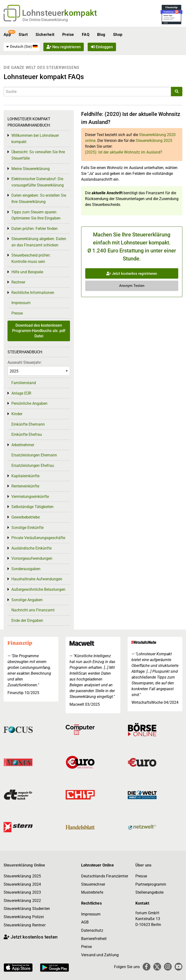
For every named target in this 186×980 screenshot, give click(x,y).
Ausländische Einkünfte (31, 548)
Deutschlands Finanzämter (105, 876)
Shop (118, 35)
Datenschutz (92, 930)
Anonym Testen (132, 286)
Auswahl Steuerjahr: (25, 362)
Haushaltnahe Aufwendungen (37, 579)
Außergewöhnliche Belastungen (38, 589)
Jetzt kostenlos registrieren (132, 274)
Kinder (17, 414)
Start (23, 35)
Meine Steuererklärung (31, 169)
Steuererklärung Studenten (27, 909)
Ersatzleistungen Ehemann (34, 455)
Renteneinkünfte (25, 486)
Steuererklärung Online (24, 865)
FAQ (86, 35)
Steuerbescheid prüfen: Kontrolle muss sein (31, 258)
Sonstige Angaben (27, 600)
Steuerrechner (93, 884)
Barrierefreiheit (94, 939)
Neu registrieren (64, 47)
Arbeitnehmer (23, 445)
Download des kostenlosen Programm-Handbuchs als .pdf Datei (39, 331)
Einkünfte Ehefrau (27, 434)
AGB (85, 922)
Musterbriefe (92, 892)
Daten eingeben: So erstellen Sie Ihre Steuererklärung (39, 198)
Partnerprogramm (151, 884)
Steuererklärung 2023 (22, 892)
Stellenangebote (149, 892)
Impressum (21, 303)
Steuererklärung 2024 (22, 884)
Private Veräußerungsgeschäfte (38, 538)
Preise (68, 35)
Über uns (143, 865)
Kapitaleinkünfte (25, 476)
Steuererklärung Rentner (25, 925)
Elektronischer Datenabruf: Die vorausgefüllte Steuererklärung (38, 182)
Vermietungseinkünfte (30, 497)
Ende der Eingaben (27, 620)
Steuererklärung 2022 (22, 901)
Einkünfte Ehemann (28, 424)
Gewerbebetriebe (26, 517)
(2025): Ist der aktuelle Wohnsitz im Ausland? (124, 152)
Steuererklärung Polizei (24, 917)
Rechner (18, 282)
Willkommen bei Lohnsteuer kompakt (35, 139)
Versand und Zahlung (100, 955)
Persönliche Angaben (29, 403)
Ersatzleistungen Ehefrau (33, 466)
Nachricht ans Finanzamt (33, 610)
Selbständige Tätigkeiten (32, 507)
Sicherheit (45, 35)
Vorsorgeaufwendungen (32, 558)
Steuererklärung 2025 (154, 141)
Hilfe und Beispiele (27, 272)
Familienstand (24, 383)
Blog (101, 35)
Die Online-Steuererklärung (45, 20)
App (7, 35)
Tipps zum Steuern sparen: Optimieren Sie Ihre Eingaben (36, 215)
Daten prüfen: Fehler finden (35, 229)
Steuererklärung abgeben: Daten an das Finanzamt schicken (39, 242)
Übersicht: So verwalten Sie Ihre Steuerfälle (38, 155)
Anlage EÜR (21, 393)
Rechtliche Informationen (33, 293)
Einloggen (102, 47)
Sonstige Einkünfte (27, 528)
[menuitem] (22, 47)
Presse (17, 313)
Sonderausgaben (26, 569)
